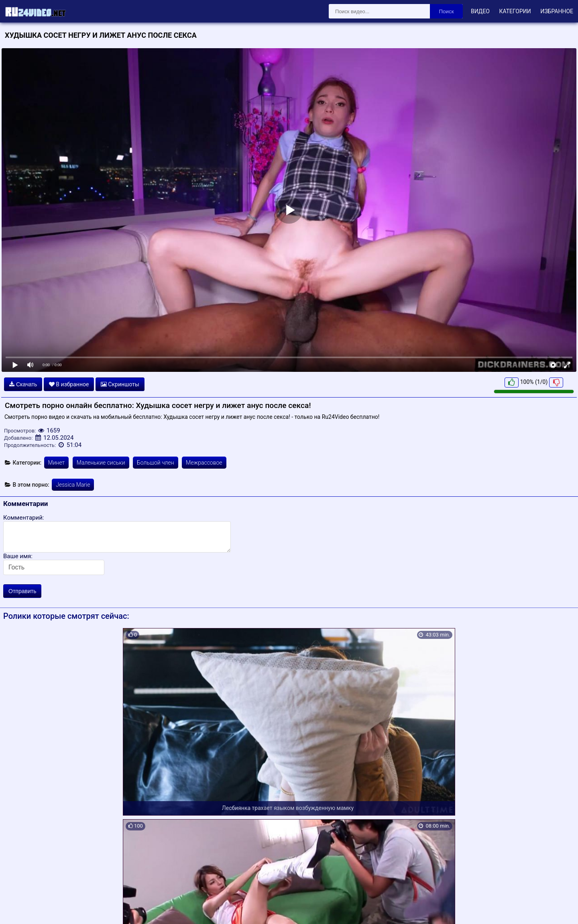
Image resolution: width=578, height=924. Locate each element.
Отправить (22, 591)
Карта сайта (18, 909)
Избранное (557, 11)
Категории (515, 11)
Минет (57, 463)
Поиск (447, 11)
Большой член (156, 463)
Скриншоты (120, 384)
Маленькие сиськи (101, 463)
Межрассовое (204, 463)
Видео (480, 11)
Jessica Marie (73, 485)
